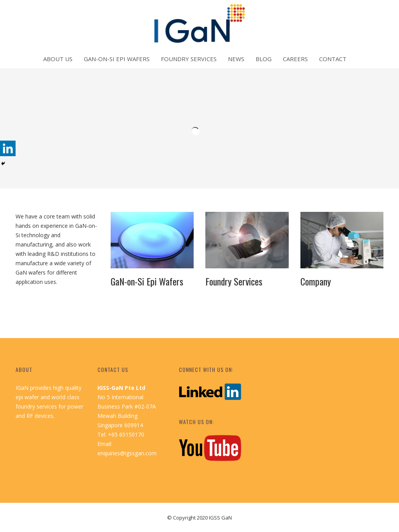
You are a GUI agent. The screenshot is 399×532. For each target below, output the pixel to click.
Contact (333, 59)
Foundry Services (189, 59)
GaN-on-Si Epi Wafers (117, 59)
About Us (58, 59)
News (236, 59)
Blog (264, 59)
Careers (295, 59)
